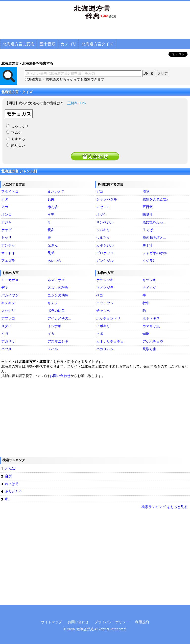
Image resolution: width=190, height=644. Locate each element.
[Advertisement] (95, 31)
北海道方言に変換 (19, 44)
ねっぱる (12, 484)
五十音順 (47, 44)
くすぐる (18, 139)
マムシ (16, 133)
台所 (8, 476)
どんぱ (10, 468)
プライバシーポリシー (112, 622)
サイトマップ (51, 622)
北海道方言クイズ (97, 44)
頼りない (18, 145)
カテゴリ (69, 44)
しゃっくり (20, 126)
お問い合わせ (60, 376)
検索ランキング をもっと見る (165, 507)
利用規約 (142, 622)
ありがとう (14, 491)
